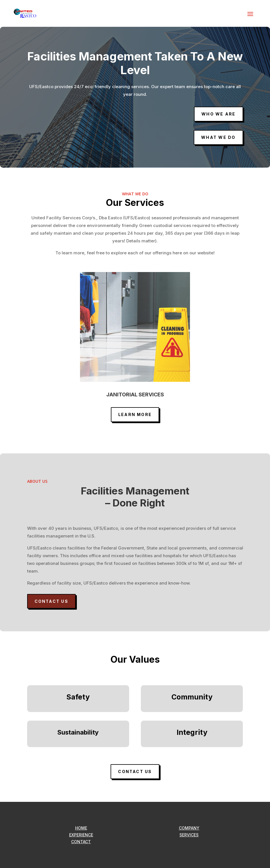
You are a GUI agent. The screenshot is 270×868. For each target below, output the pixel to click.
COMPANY (189, 828)
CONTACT (81, 842)
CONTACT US (51, 601)
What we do (218, 137)
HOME (81, 828)
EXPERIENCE (81, 835)
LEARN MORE (135, 414)
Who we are (218, 114)
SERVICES (189, 835)
